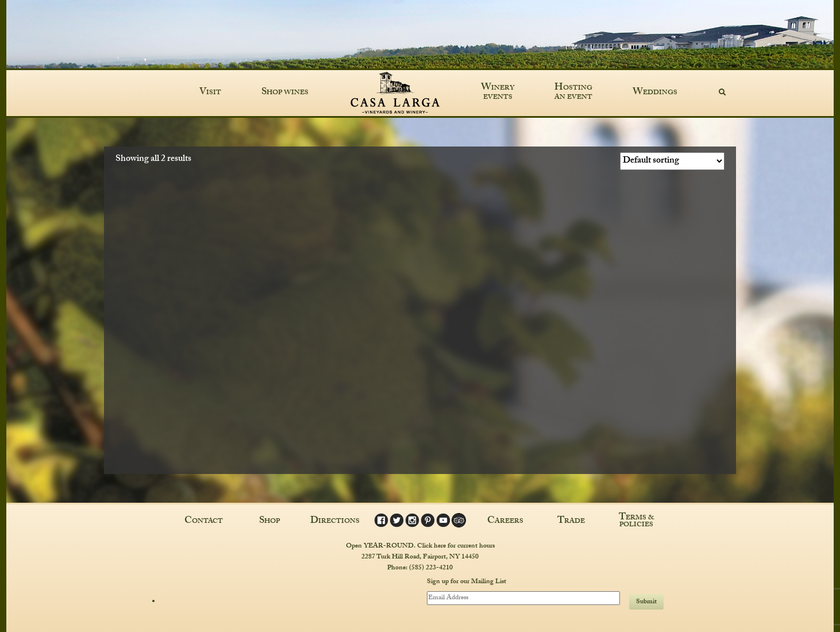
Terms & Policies (637, 522)
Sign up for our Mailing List (467, 583)
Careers (505, 522)
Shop (269, 522)
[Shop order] (672, 161)
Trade (571, 522)
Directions (335, 522)
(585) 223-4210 (431, 568)
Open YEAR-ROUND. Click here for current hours (420, 546)
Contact (204, 522)
